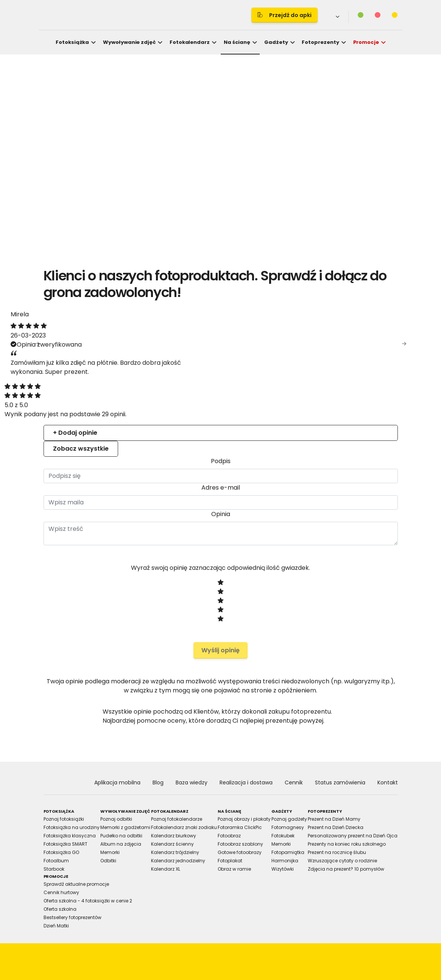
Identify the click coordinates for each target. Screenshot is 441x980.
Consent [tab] (107, 424)
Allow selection (286, 575)
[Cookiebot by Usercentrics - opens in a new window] (352, 402)
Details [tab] (221, 424)
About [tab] (334, 424)
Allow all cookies (353, 575)
